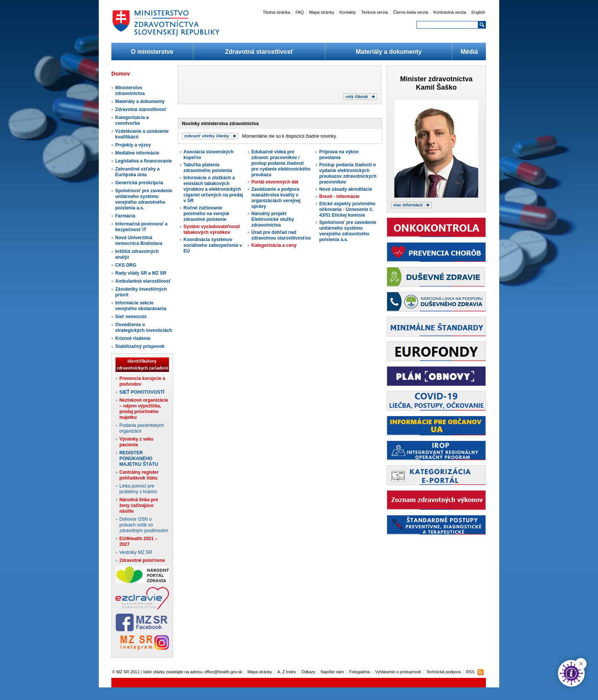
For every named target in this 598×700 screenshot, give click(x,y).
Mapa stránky (322, 12)
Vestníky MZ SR (136, 552)
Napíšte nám (332, 672)
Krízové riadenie (133, 338)
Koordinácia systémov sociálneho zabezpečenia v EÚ (213, 245)
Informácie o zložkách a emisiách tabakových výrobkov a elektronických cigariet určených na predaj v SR (213, 189)
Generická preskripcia (139, 183)
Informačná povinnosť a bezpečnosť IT (141, 227)
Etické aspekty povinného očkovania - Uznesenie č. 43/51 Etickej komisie (347, 209)
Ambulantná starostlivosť (143, 281)
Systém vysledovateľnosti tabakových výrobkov (212, 229)
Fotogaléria (360, 672)
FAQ (300, 12)
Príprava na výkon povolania (339, 155)
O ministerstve (152, 52)
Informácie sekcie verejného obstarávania (141, 306)
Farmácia (125, 216)
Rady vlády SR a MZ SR (141, 273)
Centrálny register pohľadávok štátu (139, 475)
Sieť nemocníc (131, 317)
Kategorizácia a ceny (274, 245)
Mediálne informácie (137, 153)
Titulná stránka (276, 12)
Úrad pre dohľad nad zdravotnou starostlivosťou (281, 235)
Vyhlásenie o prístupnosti (398, 672)
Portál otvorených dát (275, 182)
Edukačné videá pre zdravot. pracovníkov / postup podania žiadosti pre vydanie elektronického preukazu (281, 163)
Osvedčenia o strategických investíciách (144, 327)
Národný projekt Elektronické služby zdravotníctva (273, 219)
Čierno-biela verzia (411, 12)
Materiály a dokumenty (389, 52)
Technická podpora (444, 672)
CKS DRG (126, 265)
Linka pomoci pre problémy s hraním (138, 489)
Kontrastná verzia (450, 12)
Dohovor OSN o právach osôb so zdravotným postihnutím (144, 525)
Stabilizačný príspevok (140, 346)
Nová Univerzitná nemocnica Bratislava (139, 241)
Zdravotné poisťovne (142, 560)
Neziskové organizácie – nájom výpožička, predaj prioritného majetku (144, 409)
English (478, 12)
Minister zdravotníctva (436, 79)
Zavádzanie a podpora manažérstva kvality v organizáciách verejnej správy (276, 198)
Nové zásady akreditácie (346, 189)
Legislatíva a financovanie (144, 161)
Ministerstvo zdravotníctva (130, 91)
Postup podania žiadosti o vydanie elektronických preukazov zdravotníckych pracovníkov (348, 173)
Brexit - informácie (339, 196)
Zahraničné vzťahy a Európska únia (137, 172)
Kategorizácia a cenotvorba (132, 120)
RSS (470, 672)
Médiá (469, 52)
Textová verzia (375, 12)
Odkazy (308, 672)
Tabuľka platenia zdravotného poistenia (208, 168)
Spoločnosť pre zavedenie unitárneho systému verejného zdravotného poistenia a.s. (144, 199)
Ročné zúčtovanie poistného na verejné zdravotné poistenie (206, 214)
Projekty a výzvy (133, 145)
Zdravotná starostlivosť (259, 52)
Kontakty (348, 12)
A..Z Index (287, 672)
